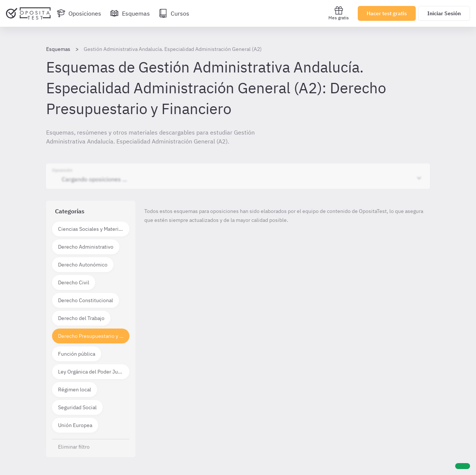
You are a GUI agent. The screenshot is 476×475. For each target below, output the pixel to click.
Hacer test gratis (387, 13)
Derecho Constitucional (86, 300)
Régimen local (75, 390)
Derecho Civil (74, 282)
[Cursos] (174, 13)
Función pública (77, 354)
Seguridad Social (77, 407)
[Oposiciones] (79, 13)
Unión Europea (75, 425)
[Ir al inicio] (28, 13)
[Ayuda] (463, 466)
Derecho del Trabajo (81, 318)
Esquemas (58, 49)
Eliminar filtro (74, 447)
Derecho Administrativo (86, 247)
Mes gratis (339, 13)
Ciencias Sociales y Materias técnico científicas (94, 229)
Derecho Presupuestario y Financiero (94, 336)
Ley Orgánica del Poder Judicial (94, 372)
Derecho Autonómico (83, 265)
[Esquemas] (130, 13)
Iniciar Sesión (444, 13)
